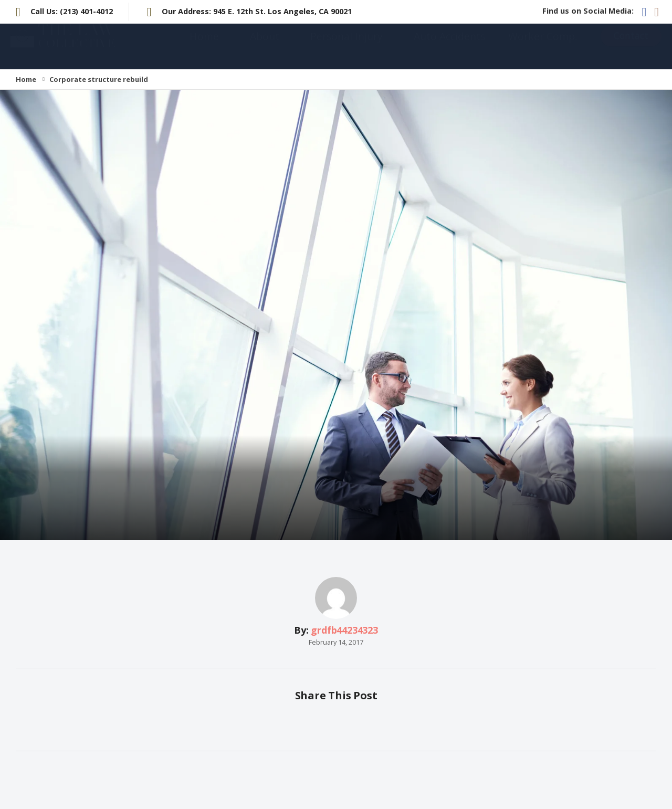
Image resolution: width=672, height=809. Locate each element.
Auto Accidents (449, 46)
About (265, 46)
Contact (631, 46)
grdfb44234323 (344, 630)
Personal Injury (346, 46)
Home (204, 46)
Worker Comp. (543, 46)
